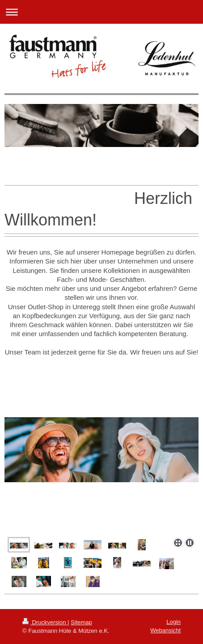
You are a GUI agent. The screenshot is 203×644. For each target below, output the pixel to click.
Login (173, 622)
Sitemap (81, 622)
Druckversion (45, 622)
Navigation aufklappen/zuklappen (101, 12)
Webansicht (165, 630)
